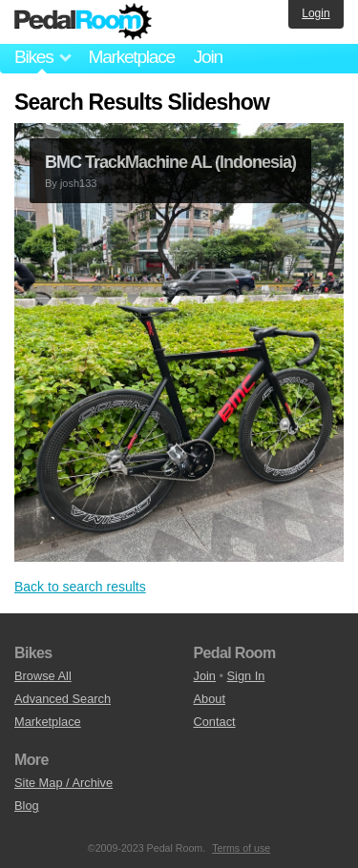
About (210, 699)
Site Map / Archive (63, 783)
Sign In (246, 676)
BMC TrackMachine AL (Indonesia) (170, 162)
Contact (215, 722)
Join (208, 57)
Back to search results (80, 587)
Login (316, 13)
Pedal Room (83, 22)
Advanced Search (63, 699)
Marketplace (131, 57)
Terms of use (241, 848)
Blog (27, 806)
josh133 (79, 183)
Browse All (43, 676)
